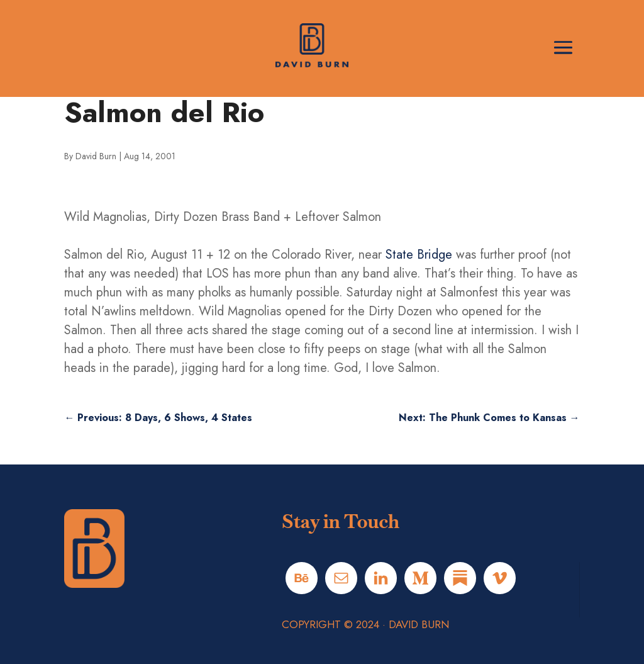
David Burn (96, 156)
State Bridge (419, 255)
